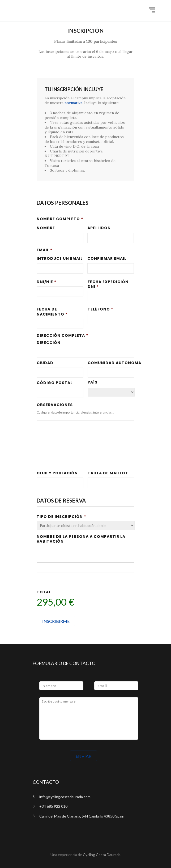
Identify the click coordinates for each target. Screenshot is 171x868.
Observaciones (55, 405)
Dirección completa (62, 335)
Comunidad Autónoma (111, 363)
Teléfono (100, 309)
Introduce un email (60, 258)
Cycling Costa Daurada (102, 855)
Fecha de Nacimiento (52, 312)
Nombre (46, 228)
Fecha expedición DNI (108, 284)
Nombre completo (60, 219)
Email (44, 250)
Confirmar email (107, 258)
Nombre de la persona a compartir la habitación (81, 539)
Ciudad (45, 363)
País (93, 382)
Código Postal (55, 383)
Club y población (57, 473)
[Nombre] (60, 238)
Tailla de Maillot (108, 473)
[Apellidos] (111, 238)
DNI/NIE (46, 282)
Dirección (49, 343)
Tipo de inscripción (61, 517)
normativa (73, 103)
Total (44, 592)
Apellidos (99, 228)
